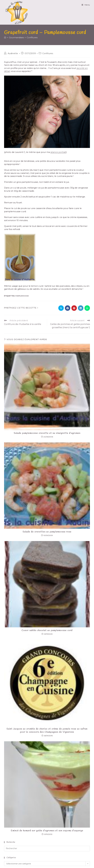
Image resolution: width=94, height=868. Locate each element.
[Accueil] (5, 37)
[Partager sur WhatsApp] (87, 308)
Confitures (32, 37)
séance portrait (58, 152)
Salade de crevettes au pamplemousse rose (47, 532)
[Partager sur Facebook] (68, 308)
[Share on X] (61, 308)
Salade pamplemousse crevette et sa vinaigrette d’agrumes (47, 433)
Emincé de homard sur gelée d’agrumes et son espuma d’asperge (47, 831)
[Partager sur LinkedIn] (81, 308)
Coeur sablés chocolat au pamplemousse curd (47, 630)
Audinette (13, 53)
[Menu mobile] (86, 5)
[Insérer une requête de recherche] (47, 849)
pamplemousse (22, 296)
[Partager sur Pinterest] (74, 308)
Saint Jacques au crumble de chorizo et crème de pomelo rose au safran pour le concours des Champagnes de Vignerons (47, 730)
